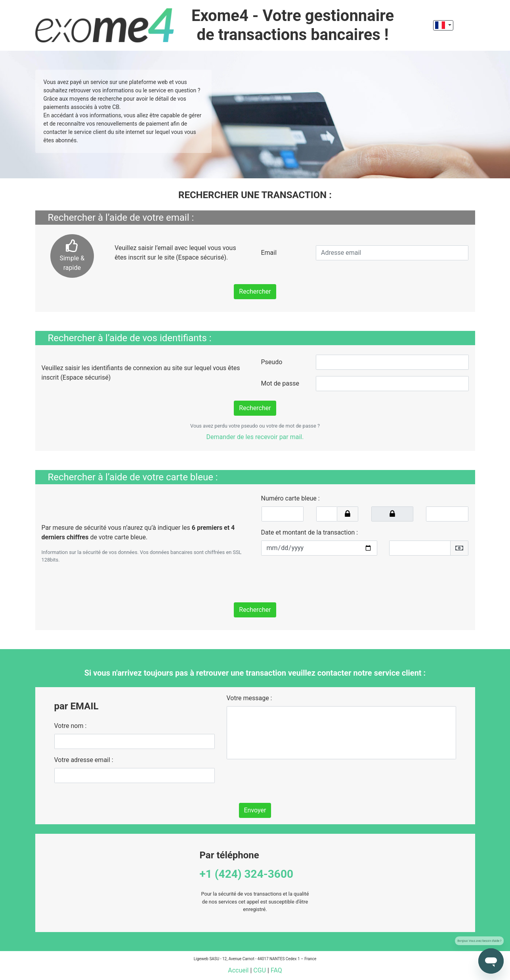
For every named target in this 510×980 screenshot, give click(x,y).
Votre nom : (71, 726)
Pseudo (272, 362)
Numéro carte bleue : (290, 498)
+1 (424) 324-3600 (247, 874)
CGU (260, 970)
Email (269, 253)
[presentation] (321, 577)
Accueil (238, 970)
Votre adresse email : (84, 760)
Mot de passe (280, 383)
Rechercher (255, 291)
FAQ (276, 970)
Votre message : (249, 698)
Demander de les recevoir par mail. (255, 437)
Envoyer (255, 810)
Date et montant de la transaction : (310, 532)
